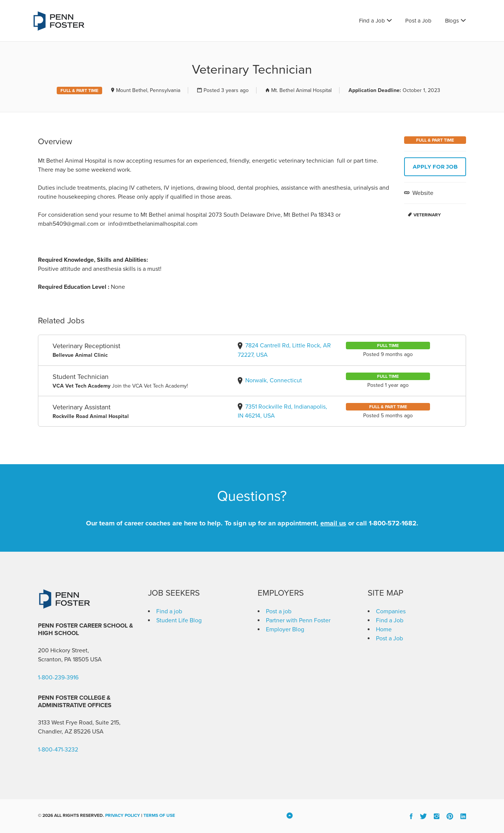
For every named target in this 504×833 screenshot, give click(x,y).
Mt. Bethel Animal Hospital (301, 90)
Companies (391, 611)
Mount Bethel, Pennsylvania (148, 90)
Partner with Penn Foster (298, 620)
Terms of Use (159, 815)
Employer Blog (285, 629)
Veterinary (427, 215)
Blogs (452, 21)
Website (422, 193)
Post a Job (418, 21)
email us (333, 523)
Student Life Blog (179, 620)
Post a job (279, 611)
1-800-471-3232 (58, 750)
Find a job (169, 611)
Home (384, 629)
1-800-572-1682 (393, 523)
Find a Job (372, 21)
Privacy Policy (123, 815)
